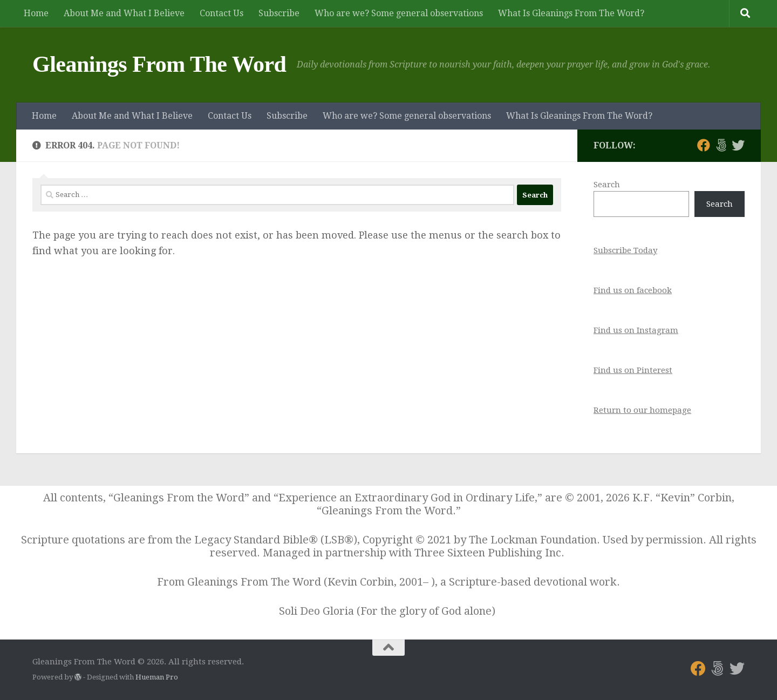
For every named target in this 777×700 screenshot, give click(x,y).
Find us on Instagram (636, 330)
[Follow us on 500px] (721, 145)
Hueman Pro (157, 677)
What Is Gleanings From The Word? (571, 13)
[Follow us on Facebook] (704, 145)
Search (607, 185)
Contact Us (221, 13)
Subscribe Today (625, 250)
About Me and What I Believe (124, 13)
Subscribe (279, 13)
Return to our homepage (642, 410)
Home (36, 13)
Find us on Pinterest (633, 370)
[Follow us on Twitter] (738, 145)
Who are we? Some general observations (399, 13)
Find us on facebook (633, 290)
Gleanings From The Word (159, 64)
